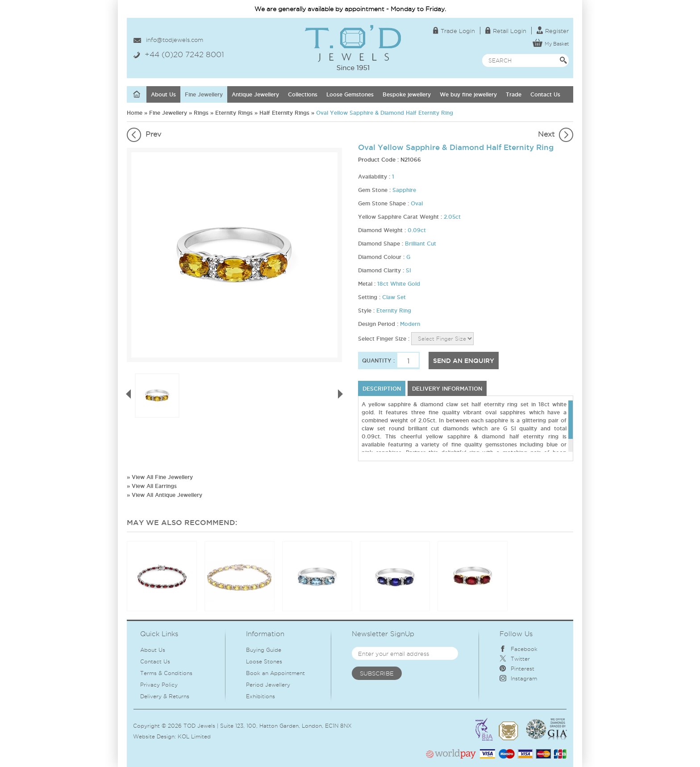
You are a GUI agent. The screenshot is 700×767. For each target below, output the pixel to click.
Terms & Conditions (166, 673)
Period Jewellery (268, 685)
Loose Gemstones (350, 94)
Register (553, 31)
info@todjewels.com (175, 40)
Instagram (518, 678)
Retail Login (506, 31)
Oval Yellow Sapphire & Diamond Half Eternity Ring (385, 113)
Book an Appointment (275, 673)
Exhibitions (260, 696)
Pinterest (517, 669)
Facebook (519, 649)
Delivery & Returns (165, 696)
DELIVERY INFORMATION (447, 389)
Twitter (515, 659)
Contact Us (545, 94)
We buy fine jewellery (468, 94)
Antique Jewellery (255, 94)
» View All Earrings (152, 486)
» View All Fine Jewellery (160, 477)
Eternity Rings (234, 113)
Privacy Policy (159, 685)
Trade (514, 94)
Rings (201, 113)
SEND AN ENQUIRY (464, 361)
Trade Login (454, 31)
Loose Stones (264, 661)
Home (135, 113)
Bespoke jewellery (407, 94)
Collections (303, 94)
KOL (183, 736)
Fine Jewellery (204, 94)
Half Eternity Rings (284, 113)
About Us (163, 94)
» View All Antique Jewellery (165, 495)
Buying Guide (264, 650)
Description (382, 389)
